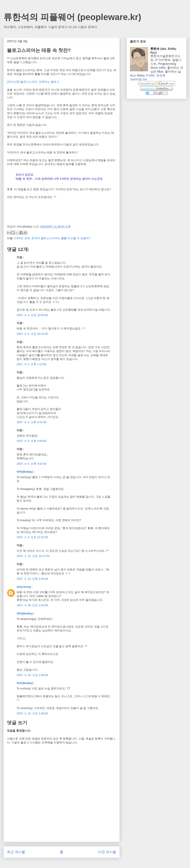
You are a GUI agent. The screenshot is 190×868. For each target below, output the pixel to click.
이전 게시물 (107, 852)
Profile (150, 75)
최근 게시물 (16, 852)
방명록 (161, 75)
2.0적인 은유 (22, 238)
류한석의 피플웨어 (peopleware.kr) (72, 17)
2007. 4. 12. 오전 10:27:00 (33, 556)
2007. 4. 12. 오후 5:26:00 (32, 579)
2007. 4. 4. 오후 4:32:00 (32, 422)
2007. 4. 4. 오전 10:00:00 (32, 315)
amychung (24, 587)
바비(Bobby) (25, 472)
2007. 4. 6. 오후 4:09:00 (32, 441)
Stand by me (139, 79)
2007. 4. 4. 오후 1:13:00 (32, 364)
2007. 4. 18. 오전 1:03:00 (32, 605)
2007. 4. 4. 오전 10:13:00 (32, 334)
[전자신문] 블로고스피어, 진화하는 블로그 (33, 82)
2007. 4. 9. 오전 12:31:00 (32, 537)
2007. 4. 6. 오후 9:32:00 (32, 464)
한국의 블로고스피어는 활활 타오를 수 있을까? (61, 238)
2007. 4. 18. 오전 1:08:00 (32, 675)
